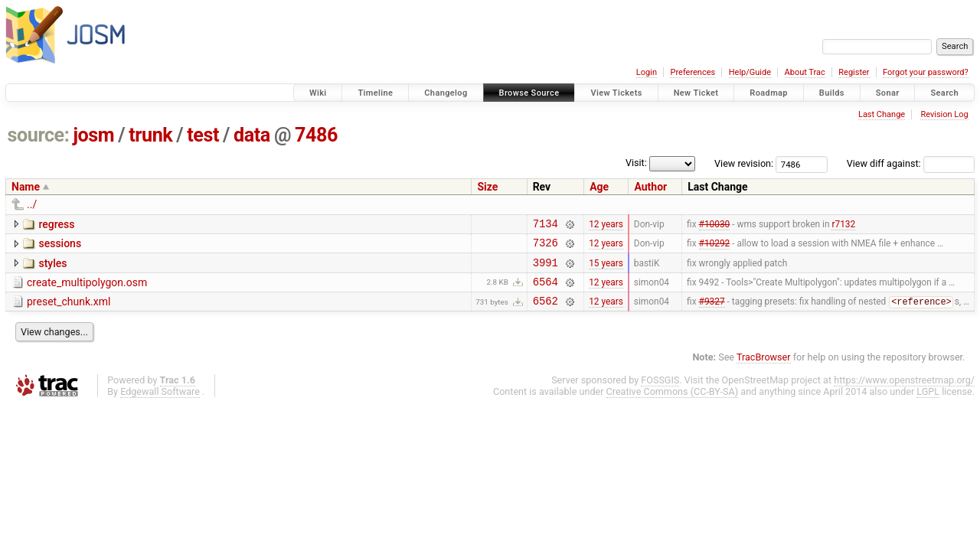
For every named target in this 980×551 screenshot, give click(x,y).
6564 (546, 290)
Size (487, 187)
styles (52, 268)
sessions (60, 246)
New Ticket (696, 93)
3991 (546, 269)
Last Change (882, 114)
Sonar (888, 93)
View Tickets (616, 93)
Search (944, 93)
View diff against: (911, 163)
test (203, 135)
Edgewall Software (160, 403)
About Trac (805, 72)
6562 (546, 312)
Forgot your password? (926, 72)
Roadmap (769, 93)
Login (647, 72)
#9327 (712, 313)
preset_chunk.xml (69, 311)
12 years (606, 225)
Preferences (693, 72)
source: (39, 135)
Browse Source (529, 93)
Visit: (636, 163)
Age (599, 187)
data (252, 135)
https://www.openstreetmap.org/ (904, 391)
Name (26, 187)
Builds (832, 93)
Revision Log (944, 114)
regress (56, 224)
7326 (546, 247)
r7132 (843, 225)
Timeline (375, 93)
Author (650, 187)
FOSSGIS (660, 391)
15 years (606, 269)
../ (32, 204)
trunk (150, 135)
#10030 (715, 225)
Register (854, 72)
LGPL (928, 403)
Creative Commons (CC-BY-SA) (673, 403)
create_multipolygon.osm (87, 289)
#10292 (715, 247)
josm (93, 135)
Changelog (446, 93)
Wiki (318, 93)
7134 (546, 225)
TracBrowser (764, 368)
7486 (316, 135)
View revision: (744, 163)
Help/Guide (750, 72)
